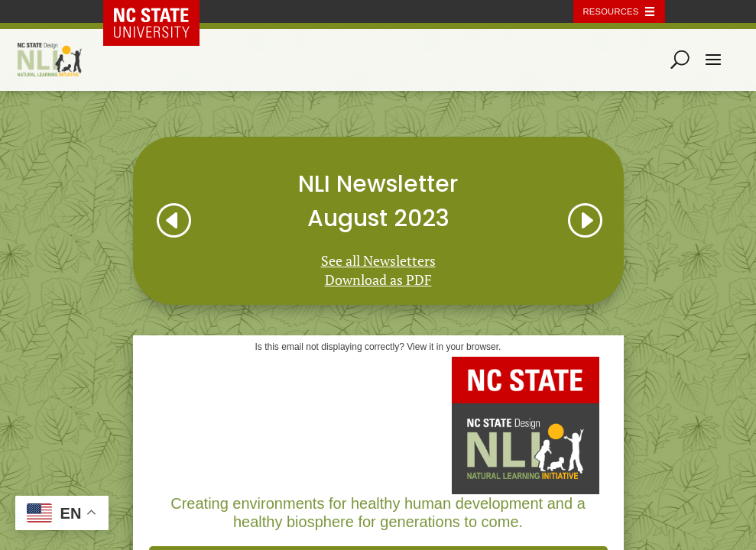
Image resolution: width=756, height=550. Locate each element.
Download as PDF (378, 280)
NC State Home (162, 11)
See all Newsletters (378, 260)
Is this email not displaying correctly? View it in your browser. (378, 347)
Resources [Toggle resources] (611, 11)
